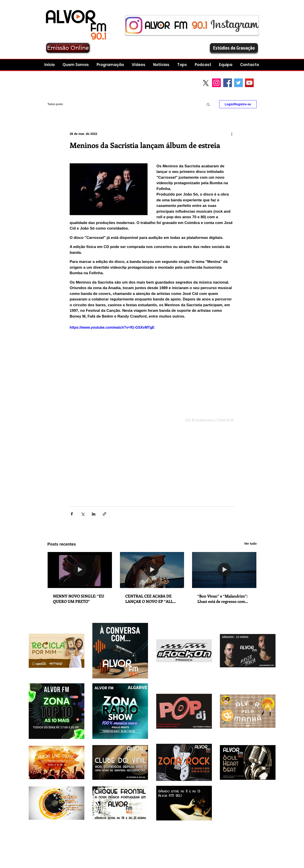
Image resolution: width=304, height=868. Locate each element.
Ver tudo (250, 544)
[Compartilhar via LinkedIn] (94, 514)
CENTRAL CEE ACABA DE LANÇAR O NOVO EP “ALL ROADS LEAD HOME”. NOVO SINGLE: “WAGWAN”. (151, 599)
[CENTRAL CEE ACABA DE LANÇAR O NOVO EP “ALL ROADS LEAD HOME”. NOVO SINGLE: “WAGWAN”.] (152, 570)
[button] (204, 65)
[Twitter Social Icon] (238, 83)
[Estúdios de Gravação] (234, 48)
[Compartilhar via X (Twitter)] (83, 514)
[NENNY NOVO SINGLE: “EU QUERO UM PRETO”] (80, 570)
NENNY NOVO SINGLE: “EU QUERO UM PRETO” (79, 599)
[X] (206, 83)
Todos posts (55, 104)
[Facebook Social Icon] (228, 83)
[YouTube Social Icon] (249, 83)
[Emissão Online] (68, 48)
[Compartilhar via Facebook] (72, 514)
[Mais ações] (232, 134)
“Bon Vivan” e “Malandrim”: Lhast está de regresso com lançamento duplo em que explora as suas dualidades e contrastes (222, 599)
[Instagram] (216, 83)
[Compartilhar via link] (104, 514)
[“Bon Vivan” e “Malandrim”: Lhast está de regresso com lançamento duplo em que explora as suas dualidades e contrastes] (224, 570)
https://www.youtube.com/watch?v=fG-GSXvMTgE (112, 327)
